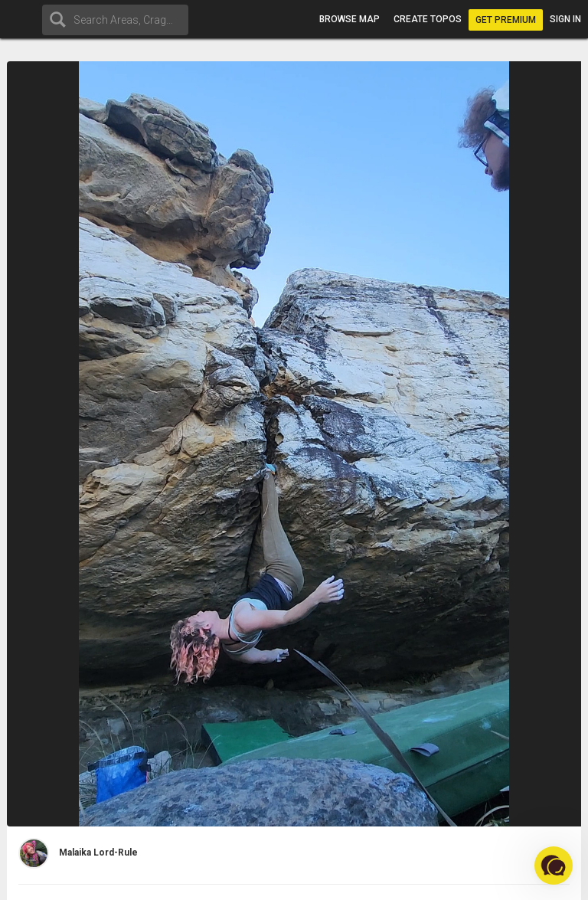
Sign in (565, 19)
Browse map (350, 19)
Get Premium (506, 20)
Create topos (428, 19)
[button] (554, 866)
